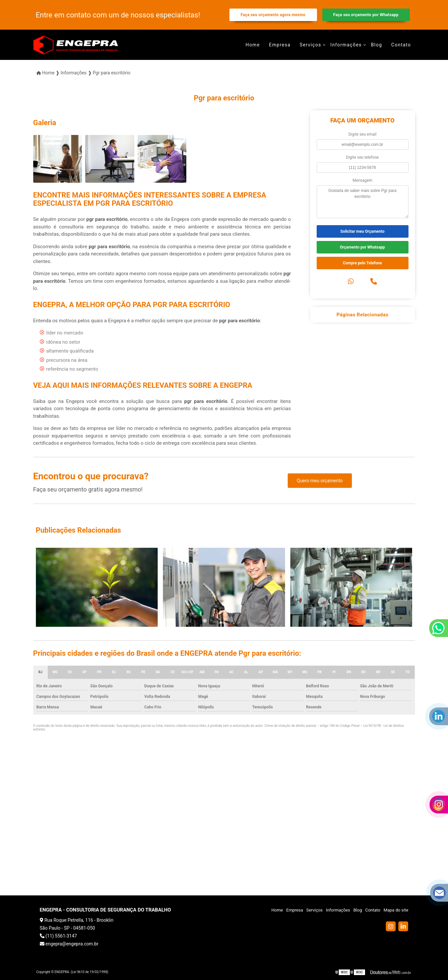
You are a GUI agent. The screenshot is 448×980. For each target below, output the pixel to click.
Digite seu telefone (362, 157)
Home (253, 45)
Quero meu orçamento (320, 481)
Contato (401, 45)
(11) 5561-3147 (58, 936)
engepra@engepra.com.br (69, 944)
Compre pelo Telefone (363, 263)
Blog (377, 45)
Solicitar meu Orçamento (362, 231)
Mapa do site (396, 910)
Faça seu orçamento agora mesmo (273, 15)
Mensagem (362, 180)
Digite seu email (362, 134)
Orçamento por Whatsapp (362, 247)
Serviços (311, 45)
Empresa (280, 45)
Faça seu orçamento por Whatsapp (366, 15)
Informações (346, 45)
